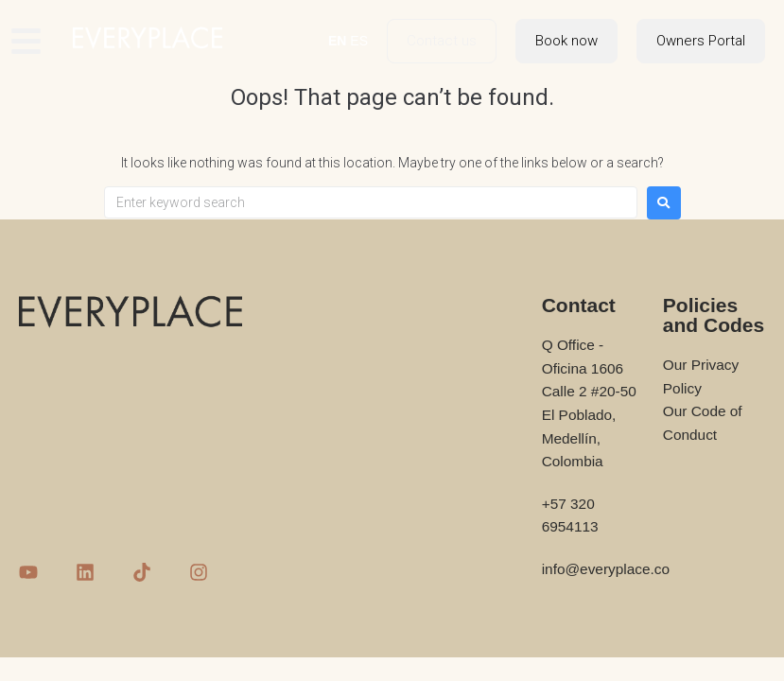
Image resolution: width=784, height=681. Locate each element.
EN (337, 41)
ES (359, 41)
